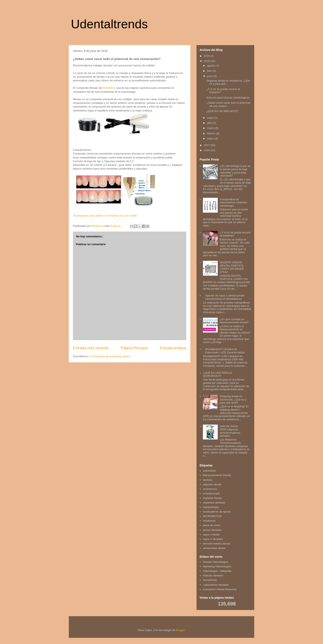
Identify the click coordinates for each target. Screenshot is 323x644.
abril (210, 123)
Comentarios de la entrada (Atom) (110, 356)
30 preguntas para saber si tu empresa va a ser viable (105, 216)
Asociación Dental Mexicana (220, 589)
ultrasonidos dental (214, 548)
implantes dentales (214, 503)
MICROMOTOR (212, 516)
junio (210, 76)
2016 (207, 150)
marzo (211, 128)
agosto (211, 66)
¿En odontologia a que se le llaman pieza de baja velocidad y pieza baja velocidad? (235, 171)
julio (210, 71)
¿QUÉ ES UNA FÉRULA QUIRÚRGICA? (218, 374)
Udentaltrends (109, 24)
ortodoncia (209, 521)
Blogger (180, 630)
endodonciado (211, 494)
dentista (208, 480)
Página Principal (134, 348)
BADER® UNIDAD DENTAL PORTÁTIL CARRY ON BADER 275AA (232, 267)
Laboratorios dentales (216, 585)
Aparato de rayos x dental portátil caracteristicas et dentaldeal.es (225, 297)
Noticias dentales (213, 576)
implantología (211, 507)
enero (211, 139)
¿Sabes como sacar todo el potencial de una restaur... (228, 104)
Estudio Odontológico (216, 562)
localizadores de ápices (217, 512)
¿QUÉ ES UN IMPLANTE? (222, 111)
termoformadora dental (217, 544)
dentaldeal (109, 88)
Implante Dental (212, 498)
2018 (207, 61)
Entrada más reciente (91, 348)
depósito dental (212, 484)
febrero (212, 133)
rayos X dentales (213, 539)
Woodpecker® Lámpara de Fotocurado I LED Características (225, 351)
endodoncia (210, 489)
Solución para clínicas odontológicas (228, 98)
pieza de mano (212, 525)
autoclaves (209, 471)
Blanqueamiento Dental (217, 475)
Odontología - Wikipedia (217, 571)
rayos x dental (211, 535)
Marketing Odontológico (217, 566)
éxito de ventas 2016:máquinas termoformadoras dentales (230, 431)
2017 (207, 145)
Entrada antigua (173, 348)
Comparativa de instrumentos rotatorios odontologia (233, 203)
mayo (211, 118)
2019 (207, 56)
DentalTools (210, 580)
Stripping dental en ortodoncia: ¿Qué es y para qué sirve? (233, 399)
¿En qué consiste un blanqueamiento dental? (234, 321)
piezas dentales (212, 530)
